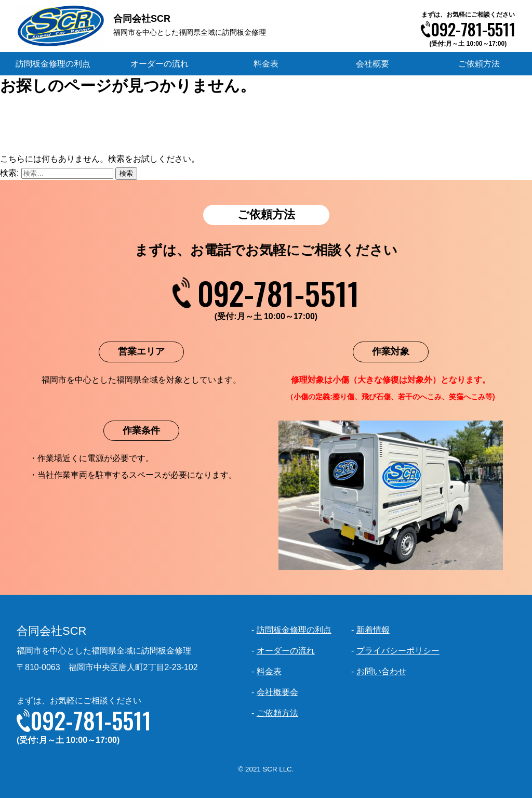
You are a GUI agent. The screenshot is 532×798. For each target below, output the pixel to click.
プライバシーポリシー (398, 651)
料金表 (266, 64)
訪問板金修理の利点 (53, 64)
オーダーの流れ (159, 64)
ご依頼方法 (479, 64)
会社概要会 (277, 692)
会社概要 (373, 64)
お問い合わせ (381, 671)
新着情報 (373, 630)
